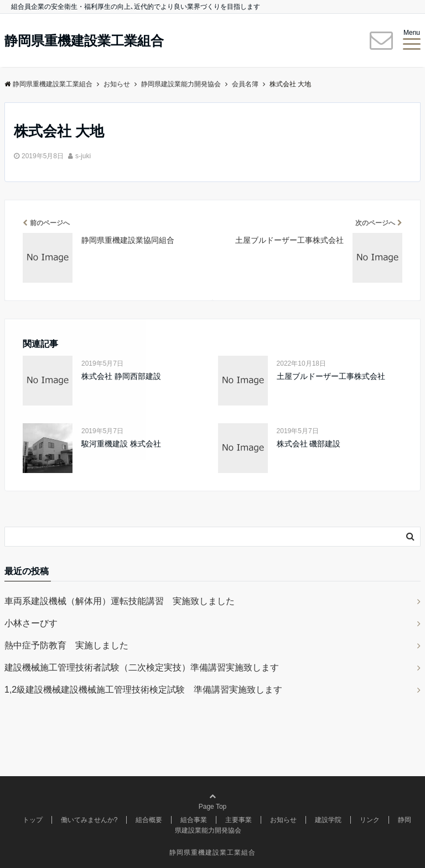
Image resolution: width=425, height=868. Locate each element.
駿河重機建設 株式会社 (121, 444)
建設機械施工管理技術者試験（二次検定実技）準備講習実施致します (142, 667)
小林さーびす (31, 623)
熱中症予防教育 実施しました (66, 645)
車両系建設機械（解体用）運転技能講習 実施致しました (120, 601)
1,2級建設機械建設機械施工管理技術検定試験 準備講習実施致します (143, 690)
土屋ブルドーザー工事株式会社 (331, 376)
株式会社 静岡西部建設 (121, 376)
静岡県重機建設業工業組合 (84, 41)
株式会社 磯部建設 (309, 444)
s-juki (83, 156)
